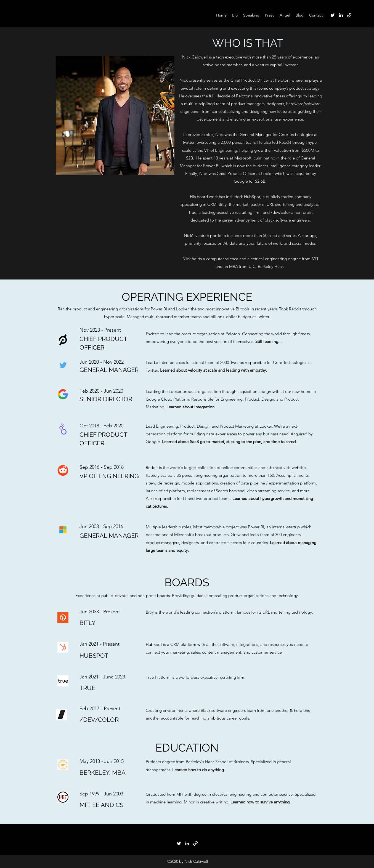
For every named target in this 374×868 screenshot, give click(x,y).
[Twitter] (333, 15)
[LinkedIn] (341, 15)
